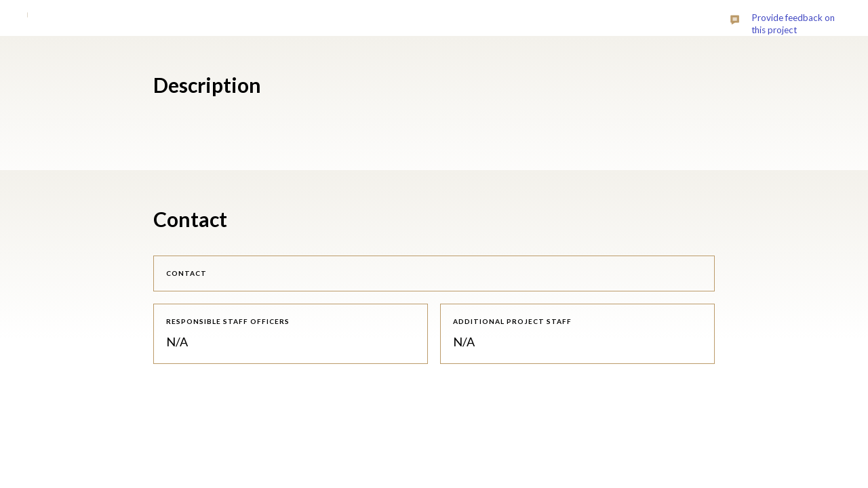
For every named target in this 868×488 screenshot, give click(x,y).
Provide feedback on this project (793, 24)
